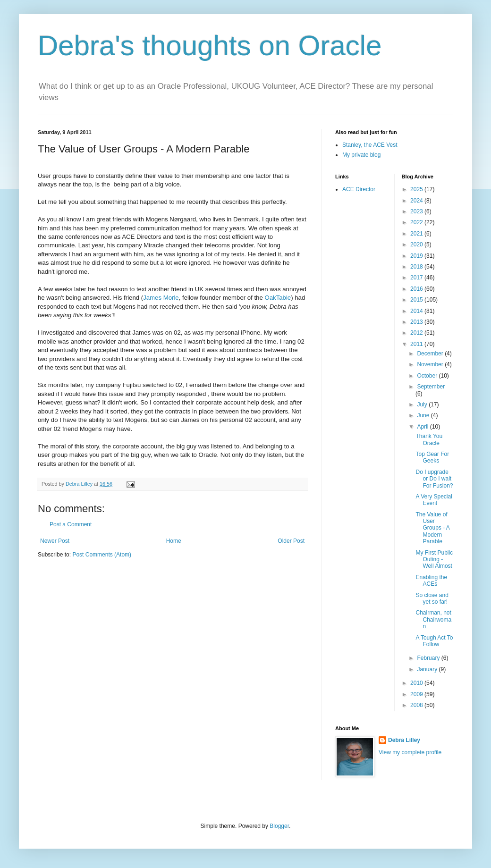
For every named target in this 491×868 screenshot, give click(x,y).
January (428, 669)
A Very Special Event (434, 500)
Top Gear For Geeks (432, 457)
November (431, 364)
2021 (417, 234)
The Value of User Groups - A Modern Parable (432, 528)
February (429, 658)
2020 (417, 244)
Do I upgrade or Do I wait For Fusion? (434, 479)
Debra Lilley (404, 740)
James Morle (161, 298)
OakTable (278, 298)
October (428, 376)
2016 (417, 289)
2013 (417, 322)
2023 (417, 211)
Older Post (291, 541)
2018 (417, 267)
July (423, 405)
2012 (417, 333)
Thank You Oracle (429, 439)
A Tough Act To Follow (434, 641)
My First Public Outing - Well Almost (434, 560)
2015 (417, 300)
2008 (417, 705)
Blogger (279, 826)
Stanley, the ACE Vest (370, 145)
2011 (417, 344)
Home (174, 541)
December (431, 354)
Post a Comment (71, 524)
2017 (417, 278)
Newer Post (55, 541)
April (423, 427)
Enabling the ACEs (431, 581)
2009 (417, 694)
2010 (417, 683)
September (431, 387)
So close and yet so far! (432, 598)
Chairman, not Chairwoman (433, 619)
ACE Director (359, 189)
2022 (417, 222)
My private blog (361, 155)
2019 (417, 256)
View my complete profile (410, 752)
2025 (417, 189)
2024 (417, 201)
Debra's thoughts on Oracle (210, 46)
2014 (417, 311)
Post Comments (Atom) (102, 555)
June (424, 415)
